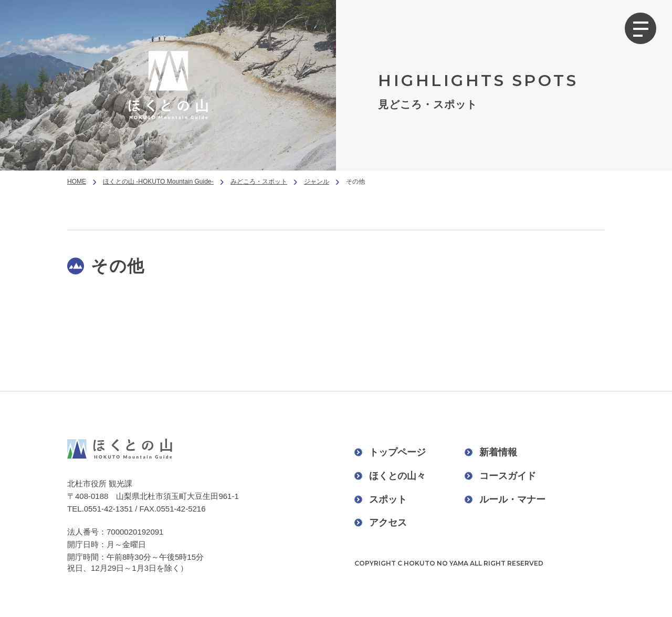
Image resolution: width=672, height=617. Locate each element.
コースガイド (508, 476)
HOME (77, 182)
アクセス (388, 523)
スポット (388, 499)
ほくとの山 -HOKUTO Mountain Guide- (158, 182)
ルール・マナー (512, 499)
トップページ (397, 452)
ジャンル (317, 182)
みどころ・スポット (259, 182)
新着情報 (498, 452)
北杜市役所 (87, 483)
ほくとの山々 (397, 476)
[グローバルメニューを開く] (640, 28)
